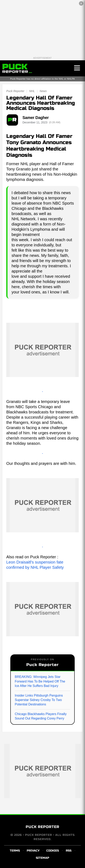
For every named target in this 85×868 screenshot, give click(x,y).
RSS (69, 851)
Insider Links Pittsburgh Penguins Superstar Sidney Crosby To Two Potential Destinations (39, 700)
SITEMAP (42, 858)
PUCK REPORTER (42, 827)
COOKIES (53, 851)
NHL (32, 91)
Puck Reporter (15, 91)
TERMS (15, 851)
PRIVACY (33, 851)
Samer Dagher (36, 118)
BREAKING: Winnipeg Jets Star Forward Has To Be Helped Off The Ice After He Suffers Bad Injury (40, 681)
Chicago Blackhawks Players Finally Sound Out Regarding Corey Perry (41, 716)
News (43, 91)
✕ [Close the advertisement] (81, 4)
